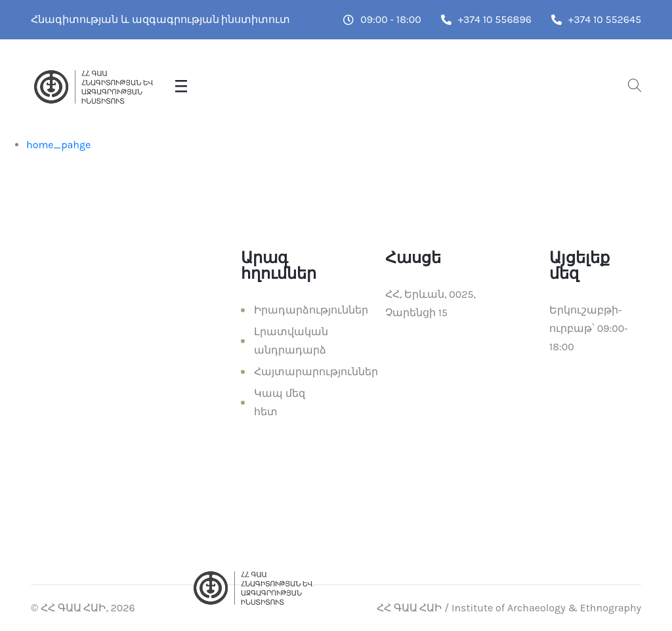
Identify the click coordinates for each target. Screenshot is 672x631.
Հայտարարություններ (316, 372)
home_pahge (58, 145)
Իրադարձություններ (311, 310)
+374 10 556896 (486, 19)
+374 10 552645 (596, 19)
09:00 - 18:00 (382, 19)
